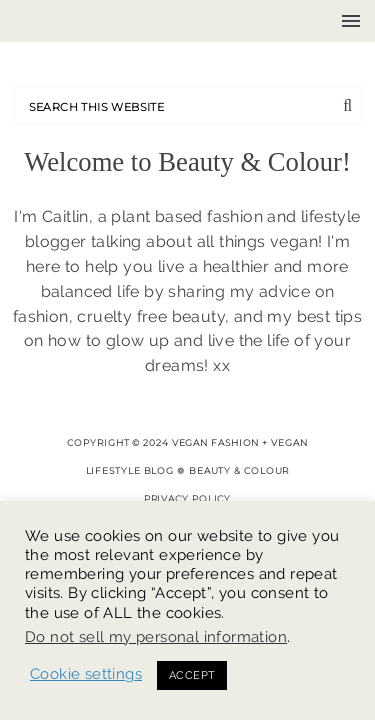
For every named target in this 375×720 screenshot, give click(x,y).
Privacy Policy (188, 498)
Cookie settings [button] (86, 673)
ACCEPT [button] (192, 675)
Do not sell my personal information (156, 636)
